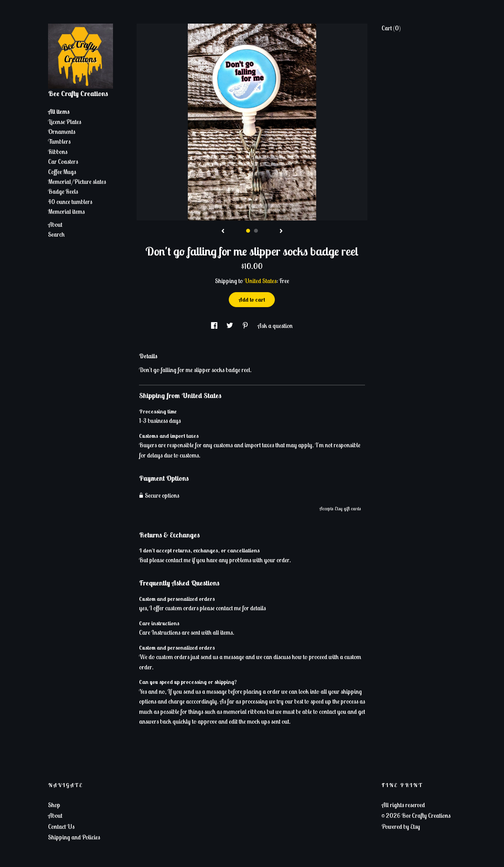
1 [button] (248, 231)
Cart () (391, 28)
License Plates (65, 122)
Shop (54, 805)
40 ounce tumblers (70, 202)
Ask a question (275, 326)
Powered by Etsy (401, 826)
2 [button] (256, 231)
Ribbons (58, 152)
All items (59, 111)
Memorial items (66, 211)
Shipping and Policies (74, 837)
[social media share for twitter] (230, 326)
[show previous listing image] (223, 232)
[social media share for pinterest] (246, 326)
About (55, 224)
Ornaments (62, 132)
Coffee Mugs (62, 172)
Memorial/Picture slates (77, 182)
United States (260, 281)
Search (56, 234)
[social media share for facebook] (215, 326)
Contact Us (61, 826)
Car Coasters (63, 161)
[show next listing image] (281, 232)
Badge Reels (63, 191)
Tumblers (59, 141)
